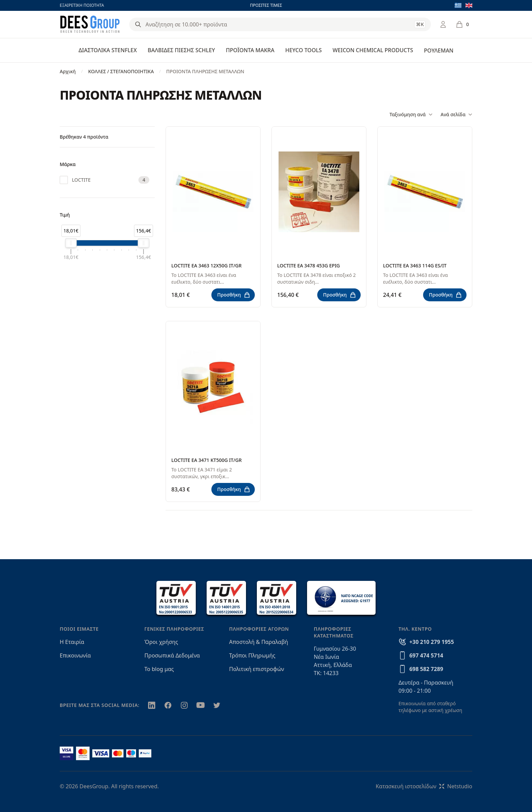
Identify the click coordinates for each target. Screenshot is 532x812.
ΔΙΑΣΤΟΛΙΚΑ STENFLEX (108, 50)
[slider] (71, 243)
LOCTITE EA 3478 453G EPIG (309, 266)
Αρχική (68, 71)
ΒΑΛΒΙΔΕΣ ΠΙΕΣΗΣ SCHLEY (181, 50)
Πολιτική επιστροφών (256, 669)
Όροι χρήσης (161, 642)
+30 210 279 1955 (431, 642)
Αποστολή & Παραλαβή (259, 642)
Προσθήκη (234, 295)
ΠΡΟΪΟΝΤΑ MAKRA (250, 50)
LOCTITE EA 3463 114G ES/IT (415, 266)
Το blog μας (159, 669)
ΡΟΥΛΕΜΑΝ (439, 50)
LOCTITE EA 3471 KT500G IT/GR (206, 460)
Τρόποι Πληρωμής (252, 655)
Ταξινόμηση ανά (411, 115)
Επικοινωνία (75, 655)
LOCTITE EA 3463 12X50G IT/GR (206, 266)
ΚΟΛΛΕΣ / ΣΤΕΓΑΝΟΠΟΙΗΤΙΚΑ (121, 71)
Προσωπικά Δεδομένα (172, 655)
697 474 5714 (426, 655)
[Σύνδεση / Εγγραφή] (443, 24)
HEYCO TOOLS (304, 50)
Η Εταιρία (72, 642)
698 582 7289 (426, 669)
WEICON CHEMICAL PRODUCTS (373, 50)
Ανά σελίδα (457, 115)
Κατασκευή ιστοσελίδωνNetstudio (424, 786)
